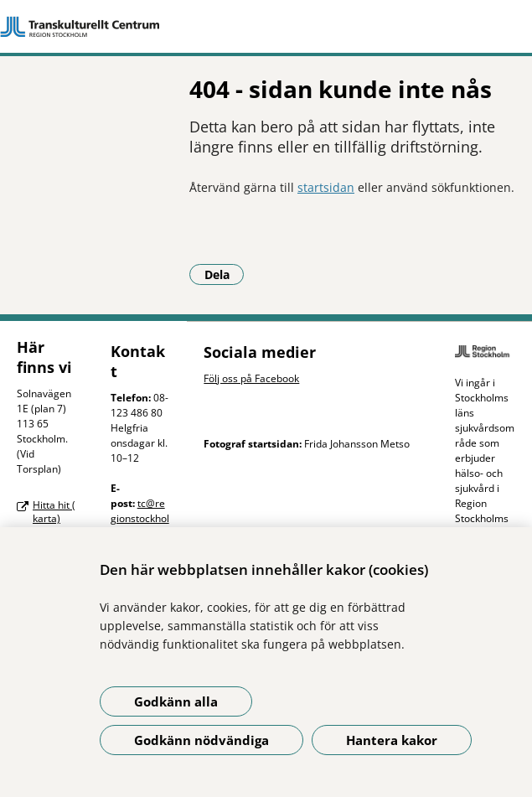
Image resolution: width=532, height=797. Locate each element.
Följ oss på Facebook (251, 378)
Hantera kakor (392, 740)
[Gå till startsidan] (266, 27)
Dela (225, 274)
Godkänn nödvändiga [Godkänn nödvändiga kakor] (201, 740)
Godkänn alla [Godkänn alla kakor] (176, 701)
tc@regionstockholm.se (140, 518)
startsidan (326, 187)
